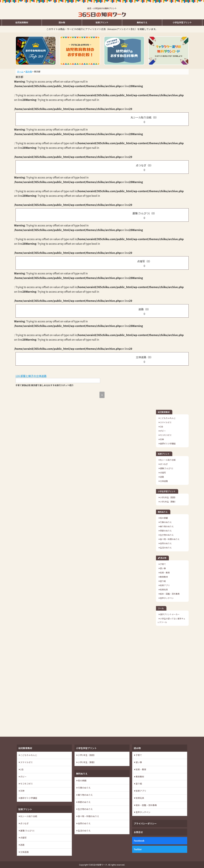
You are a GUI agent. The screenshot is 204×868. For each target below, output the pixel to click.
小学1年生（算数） (168, 502)
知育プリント (102, 22)
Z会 (161, 426)
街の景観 (164, 518)
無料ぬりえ (142, 22)
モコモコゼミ (166, 435)
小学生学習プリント (182, 22)
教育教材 (164, 577)
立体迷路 (164, 481)
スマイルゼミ (166, 422)
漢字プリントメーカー (170, 614)
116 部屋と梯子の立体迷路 (31, 376)
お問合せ (138, 832)
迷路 (162, 477)
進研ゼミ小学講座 (168, 443)
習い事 (163, 568)
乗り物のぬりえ (167, 526)
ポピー (163, 431)
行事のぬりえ (166, 522)
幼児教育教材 (164, 412)
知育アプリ (165, 585)
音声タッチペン (167, 598)
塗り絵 (163, 581)
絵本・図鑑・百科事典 (170, 594)
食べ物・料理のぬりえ (170, 539)
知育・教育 (165, 572)
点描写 (163, 472)
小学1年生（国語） (168, 497)
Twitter (138, 849)
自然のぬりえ (166, 543)
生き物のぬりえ (167, 535)
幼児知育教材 (22, 22)
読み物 (62, 22)
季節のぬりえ (166, 531)
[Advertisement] (172, 681)
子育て (163, 564)
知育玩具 (164, 589)
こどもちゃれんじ (168, 418)
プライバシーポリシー (145, 823)
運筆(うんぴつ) (166, 468)
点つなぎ (164, 464)
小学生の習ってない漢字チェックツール (171, 620)
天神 (162, 439)
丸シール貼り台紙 (168, 460)
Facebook (139, 841)
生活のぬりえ (166, 548)
